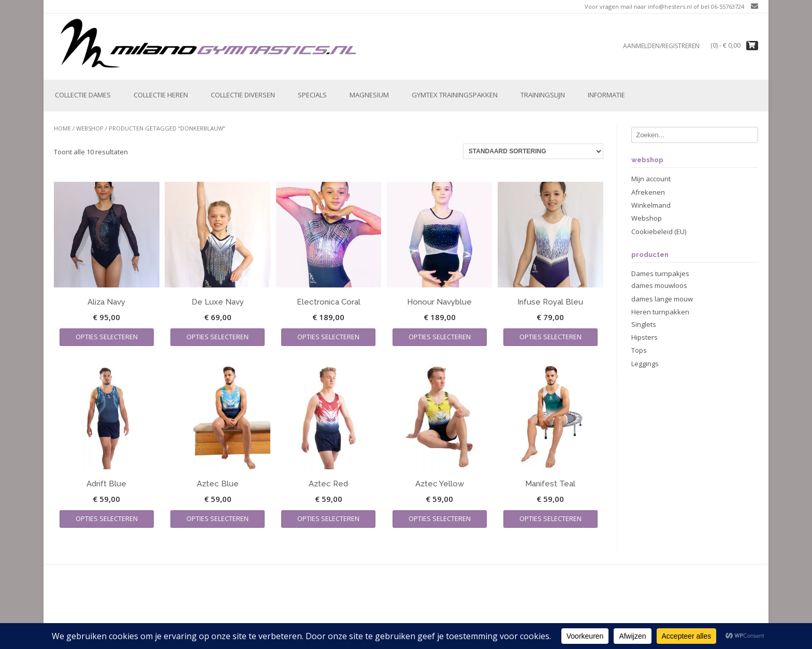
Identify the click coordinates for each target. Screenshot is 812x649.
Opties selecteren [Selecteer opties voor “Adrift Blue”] (107, 518)
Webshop (90, 128)
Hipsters (644, 337)
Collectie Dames (83, 95)
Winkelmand (651, 205)
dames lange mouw (662, 299)
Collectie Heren (161, 95)
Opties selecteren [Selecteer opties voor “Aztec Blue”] (218, 518)
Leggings (645, 364)
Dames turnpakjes (660, 273)
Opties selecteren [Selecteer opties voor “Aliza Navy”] (107, 337)
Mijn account (651, 179)
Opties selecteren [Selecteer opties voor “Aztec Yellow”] (440, 518)
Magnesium (369, 95)
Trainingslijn (543, 95)
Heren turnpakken (660, 312)
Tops (639, 350)
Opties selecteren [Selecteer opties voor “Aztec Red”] (328, 518)
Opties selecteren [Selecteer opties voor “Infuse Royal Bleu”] (550, 337)
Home (62, 128)
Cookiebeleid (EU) (659, 232)
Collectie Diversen (243, 95)
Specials (312, 95)
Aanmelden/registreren (661, 46)
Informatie (606, 95)
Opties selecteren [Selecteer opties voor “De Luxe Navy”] (218, 337)
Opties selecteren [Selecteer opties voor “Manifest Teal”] (550, 518)
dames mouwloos (659, 285)
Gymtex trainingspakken (455, 95)
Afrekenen (648, 192)
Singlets (644, 324)
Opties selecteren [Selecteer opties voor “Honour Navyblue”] (440, 337)
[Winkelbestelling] (533, 151)
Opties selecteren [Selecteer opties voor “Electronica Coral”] (328, 337)
